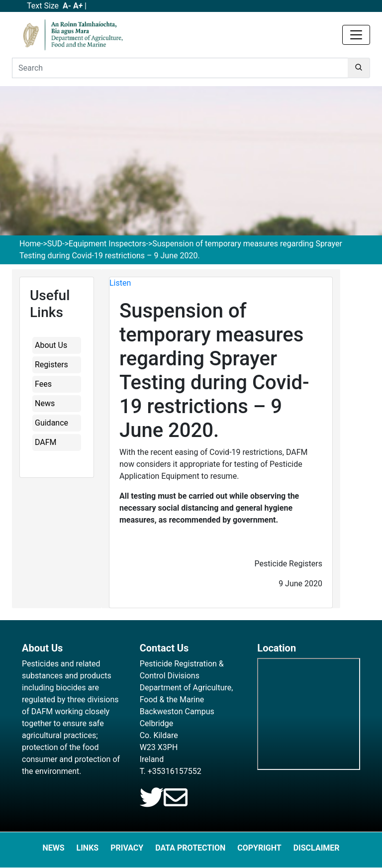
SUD (55, 244)
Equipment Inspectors (107, 244)
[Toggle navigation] (356, 35)
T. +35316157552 (171, 771)
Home (30, 244)
